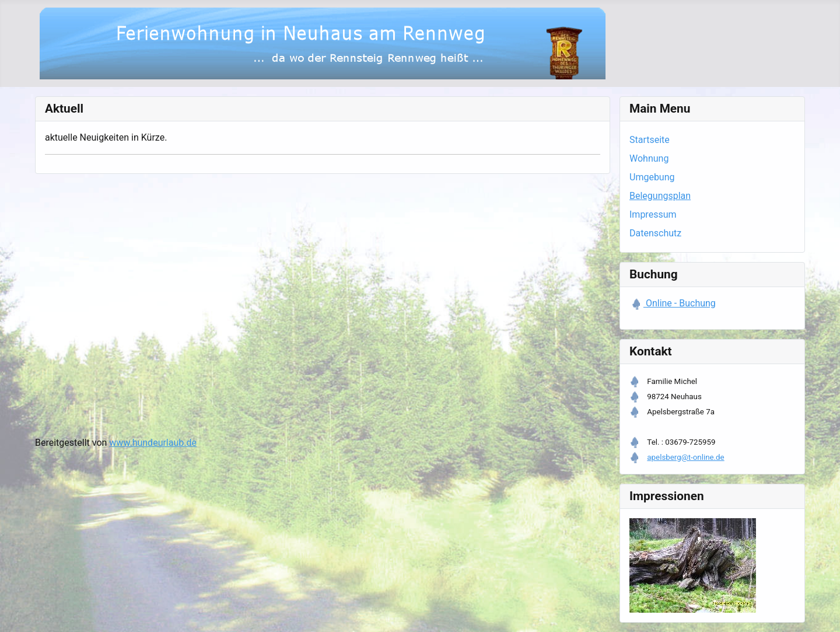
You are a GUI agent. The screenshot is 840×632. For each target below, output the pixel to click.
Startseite (650, 140)
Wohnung (649, 158)
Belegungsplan (660, 196)
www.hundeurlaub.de (153, 443)
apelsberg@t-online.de (685, 457)
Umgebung (652, 177)
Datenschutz (655, 233)
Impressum (653, 214)
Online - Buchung (680, 303)
